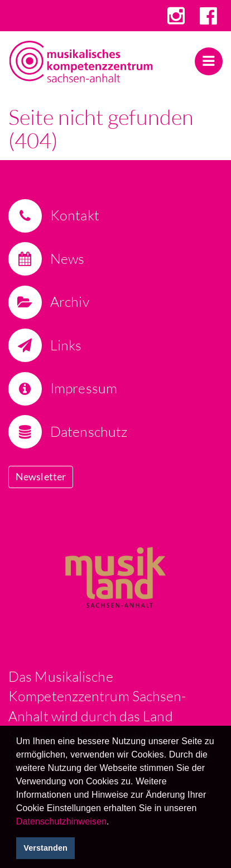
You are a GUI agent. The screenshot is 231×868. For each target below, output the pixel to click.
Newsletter (41, 476)
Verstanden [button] (45, 848)
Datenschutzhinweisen (61, 821)
